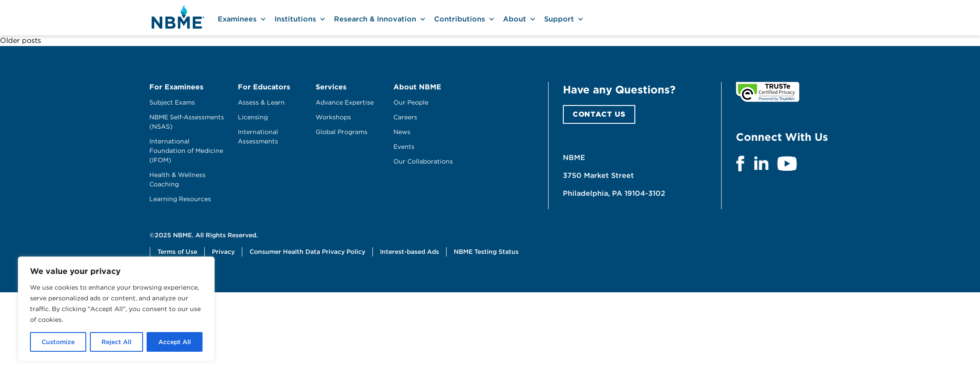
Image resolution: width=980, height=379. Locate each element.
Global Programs (342, 132)
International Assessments (258, 137)
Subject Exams (172, 102)
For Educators (264, 87)
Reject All (116, 342)
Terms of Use (177, 252)
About (515, 19)
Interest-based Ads (410, 252)
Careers (405, 117)
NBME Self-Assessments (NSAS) (187, 122)
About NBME (417, 87)
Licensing (253, 117)
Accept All (175, 342)
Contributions (460, 19)
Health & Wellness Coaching (177, 179)
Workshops (333, 117)
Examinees (237, 19)
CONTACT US (599, 114)
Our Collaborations (423, 161)
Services (331, 87)
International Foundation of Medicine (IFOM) (186, 151)
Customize (58, 342)
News (402, 132)
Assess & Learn (261, 102)
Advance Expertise (345, 102)
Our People (411, 102)
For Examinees (176, 87)
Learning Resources (180, 199)
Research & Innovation (375, 19)
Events (404, 147)
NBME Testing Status (486, 252)
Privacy (223, 252)
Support (559, 19)
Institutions (295, 19)
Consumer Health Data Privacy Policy (307, 252)
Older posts (21, 40)
